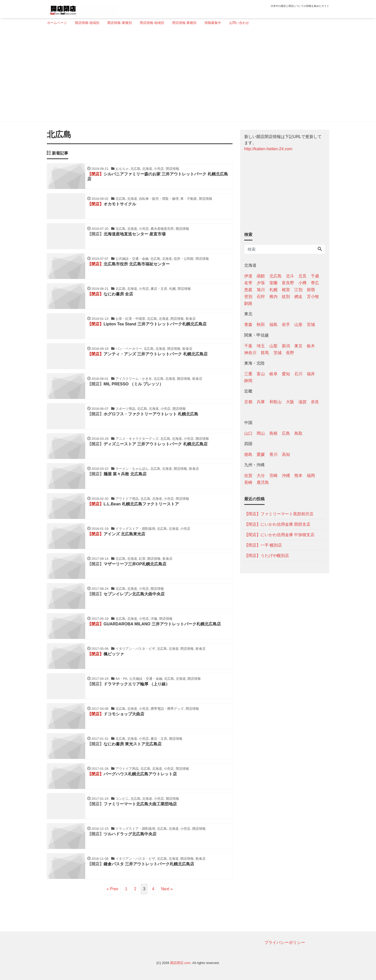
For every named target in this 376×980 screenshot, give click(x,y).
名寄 (248, 283)
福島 (273, 325)
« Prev (112, 889)
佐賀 (248, 476)
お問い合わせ (239, 23)
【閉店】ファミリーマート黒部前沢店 (279, 514)
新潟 (286, 346)
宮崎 (273, 476)
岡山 (261, 433)
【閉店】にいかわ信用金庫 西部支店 (277, 524)
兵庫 (261, 402)
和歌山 (276, 402)
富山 (261, 374)
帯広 (315, 283)
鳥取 (298, 433)
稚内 (273, 297)
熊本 (298, 476)
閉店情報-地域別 (152, 23)
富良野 (288, 283)
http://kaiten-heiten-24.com (268, 149)
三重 (248, 374)
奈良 (315, 402)
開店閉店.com (180, 963)
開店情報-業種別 (119, 23)
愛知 (286, 374)
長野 (290, 353)
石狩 (261, 297)
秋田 (261, 325)
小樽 (302, 283)
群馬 (265, 353)
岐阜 (273, 374)
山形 (298, 325)
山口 (248, 433)
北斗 (290, 276)
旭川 (261, 290)
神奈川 (250, 353)
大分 (261, 476)
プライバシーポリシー (285, 943)
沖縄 (286, 476)
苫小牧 (313, 297)
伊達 (248, 276)
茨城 (278, 353)
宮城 (311, 325)
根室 (286, 290)
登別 (248, 297)
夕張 (261, 283)
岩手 (286, 325)
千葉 (248, 346)
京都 (248, 402)
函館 (261, 276)
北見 (302, 276)
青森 (248, 325)
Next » (167, 889)
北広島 (276, 276)
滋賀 (302, 402)
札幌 (273, 290)
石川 (298, 374)
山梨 (273, 346)
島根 (273, 433)
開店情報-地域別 (87, 23)
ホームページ (57, 23)
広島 (286, 433)
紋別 (286, 297)
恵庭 (248, 290)
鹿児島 (263, 482)
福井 (311, 374)
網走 (298, 297)
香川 (273, 454)
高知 (286, 454)
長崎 (248, 482)
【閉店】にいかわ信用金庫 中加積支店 (279, 535)
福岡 (311, 476)
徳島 (248, 454)
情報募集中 (213, 23)
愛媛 (261, 454)
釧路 (248, 303)
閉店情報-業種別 (184, 23)
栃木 (311, 346)
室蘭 (273, 283)
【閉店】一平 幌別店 (263, 545)
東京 (298, 346)
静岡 (248, 381)
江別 (298, 290)
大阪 (290, 402)
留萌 (311, 290)
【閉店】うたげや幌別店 (267, 556)
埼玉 (261, 346)
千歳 (315, 276)
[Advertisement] (186, 76)
